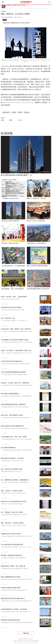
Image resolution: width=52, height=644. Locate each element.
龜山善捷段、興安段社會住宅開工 (10, 242)
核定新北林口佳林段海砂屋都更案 (10, 219)
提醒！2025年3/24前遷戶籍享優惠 (37, 264)
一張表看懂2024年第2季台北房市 (10, 197)
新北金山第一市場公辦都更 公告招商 (12, 414)
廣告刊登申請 (27, 640)
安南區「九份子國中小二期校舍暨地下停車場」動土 (16, 349)
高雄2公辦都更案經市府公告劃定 (11, 575)
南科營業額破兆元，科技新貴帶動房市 (37, 242)
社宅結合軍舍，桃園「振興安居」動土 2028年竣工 (16, 328)
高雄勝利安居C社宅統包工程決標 (11, 532)
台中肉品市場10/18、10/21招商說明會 (13, 264)
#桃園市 (14, 111)
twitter (20, 119)
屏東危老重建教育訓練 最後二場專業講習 (13, 403)
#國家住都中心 (6, 111)
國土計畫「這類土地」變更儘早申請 (36, 219)
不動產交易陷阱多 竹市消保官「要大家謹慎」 (15, 608)
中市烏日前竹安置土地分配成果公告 (12, 360)
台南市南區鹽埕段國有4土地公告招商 (38, 287)
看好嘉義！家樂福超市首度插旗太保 (12, 554)
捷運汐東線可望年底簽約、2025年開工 (13, 457)
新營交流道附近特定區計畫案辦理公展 (12, 425)
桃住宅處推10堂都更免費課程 (10, 392)
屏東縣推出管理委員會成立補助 (10, 619)
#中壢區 (20, 111)
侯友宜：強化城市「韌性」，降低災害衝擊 (14, 295)
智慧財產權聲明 (35, 640)
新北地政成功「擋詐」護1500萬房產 (13, 287)
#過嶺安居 (27, 111)
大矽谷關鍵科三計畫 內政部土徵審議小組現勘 (15, 338)
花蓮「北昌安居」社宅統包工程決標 (12, 489)
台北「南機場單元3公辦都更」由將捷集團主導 (15, 478)
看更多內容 (26, 632)
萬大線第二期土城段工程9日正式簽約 (16, 5)
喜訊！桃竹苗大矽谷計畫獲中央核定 (12, 468)
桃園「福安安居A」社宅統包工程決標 (12, 522)
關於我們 (25, 638)
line (11, 119)
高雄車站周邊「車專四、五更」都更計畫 (13, 565)
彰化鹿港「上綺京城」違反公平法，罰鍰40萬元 (15, 381)
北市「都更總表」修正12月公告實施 (12, 511)
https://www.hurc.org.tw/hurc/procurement (18, 101)
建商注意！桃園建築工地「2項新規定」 (37, 197)
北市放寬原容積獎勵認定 (8, 446)
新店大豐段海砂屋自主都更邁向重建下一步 (16, 174)
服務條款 (16, 640)
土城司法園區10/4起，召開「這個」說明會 (14, 435)
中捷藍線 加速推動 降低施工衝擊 (11, 586)
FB (3, 119)
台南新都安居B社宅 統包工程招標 (11, 306)
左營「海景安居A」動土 (8, 317)
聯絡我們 (21, 638)
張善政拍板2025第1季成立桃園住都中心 (13, 597)
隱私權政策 (21, 640)
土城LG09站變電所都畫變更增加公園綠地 (13, 371)
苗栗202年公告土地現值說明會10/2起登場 (14, 500)
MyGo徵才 (31, 638)
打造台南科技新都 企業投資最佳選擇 (12, 543)
